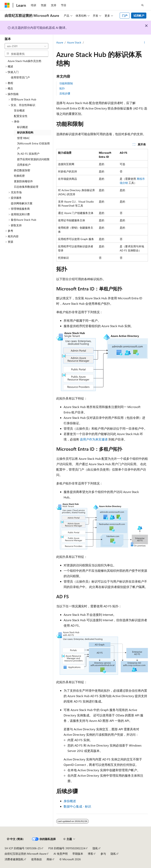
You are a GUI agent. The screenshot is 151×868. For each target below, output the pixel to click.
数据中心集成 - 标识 (77, 806)
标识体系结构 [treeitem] (25, 132)
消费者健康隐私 (14, 859)
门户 (125, 16)
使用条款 (37, 859)
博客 (90, 854)
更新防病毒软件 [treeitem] (23, 181)
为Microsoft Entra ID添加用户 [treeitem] (33, 146)
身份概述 (70, 801)
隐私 (95, 848)
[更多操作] (145, 43)
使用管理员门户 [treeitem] (20, 77)
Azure (60, 42)
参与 (103, 854)
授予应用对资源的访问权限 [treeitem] (33, 159)
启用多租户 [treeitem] (24, 165)
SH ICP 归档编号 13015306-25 (23, 848)
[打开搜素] (142, 5)
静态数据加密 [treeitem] (22, 170)
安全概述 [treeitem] (19, 110)
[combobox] (26, 46)
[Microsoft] (7, 5)
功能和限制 (66, 83)
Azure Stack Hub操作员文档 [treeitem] (24, 61)
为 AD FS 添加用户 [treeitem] (28, 154)
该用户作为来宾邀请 (94, 439)
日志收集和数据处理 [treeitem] (26, 187)
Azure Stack (74, 42)
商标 (49, 859)
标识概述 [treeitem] (22, 127)
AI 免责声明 (61, 854)
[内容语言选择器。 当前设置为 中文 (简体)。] (15, 839)
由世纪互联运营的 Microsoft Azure (25, 854)
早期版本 (78, 854)
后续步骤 (65, 93)
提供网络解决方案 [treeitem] (22, 203)
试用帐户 (139, 16)
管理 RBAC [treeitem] (23, 138)
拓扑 (62, 88)
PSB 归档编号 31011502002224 (67, 848)
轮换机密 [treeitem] (19, 176)
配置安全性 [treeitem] (21, 116)
